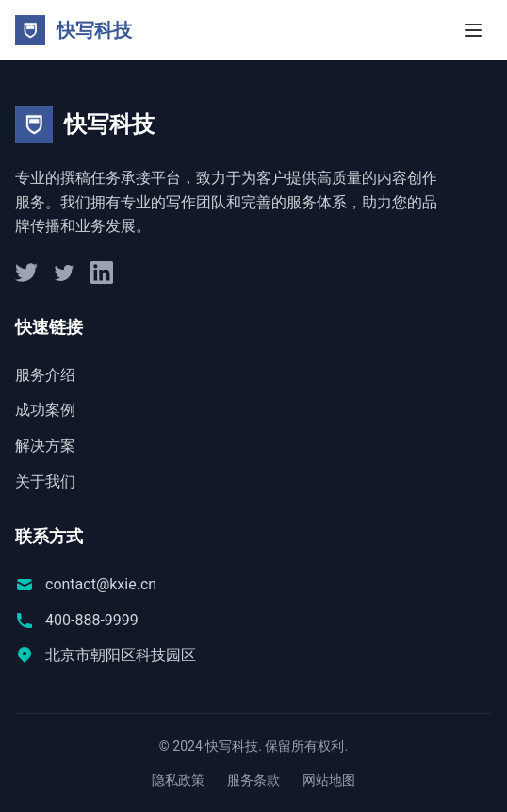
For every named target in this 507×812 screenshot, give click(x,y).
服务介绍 (45, 375)
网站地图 (329, 780)
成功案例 (45, 410)
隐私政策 (178, 780)
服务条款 (253, 780)
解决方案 (45, 446)
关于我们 (45, 481)
